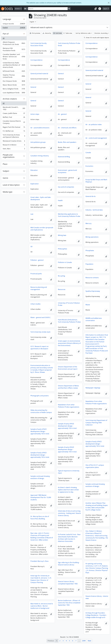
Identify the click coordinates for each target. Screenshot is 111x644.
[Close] (109, 3)
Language (7, 19)
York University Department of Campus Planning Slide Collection (96, 423)
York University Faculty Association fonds (39, 44)
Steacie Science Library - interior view (97, 597)
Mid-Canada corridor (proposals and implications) (42, 229)
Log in (105, 9)
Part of (6, 34)
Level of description (11, 185)
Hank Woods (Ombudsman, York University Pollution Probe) (69, 321)
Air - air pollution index (94, 124)
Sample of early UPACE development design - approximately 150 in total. (67, 426)
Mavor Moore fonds (14, 85)
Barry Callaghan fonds (14, 89)
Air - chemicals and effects (67, 128)
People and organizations (9, 156)
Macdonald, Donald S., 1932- (14, 108)
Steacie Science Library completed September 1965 (68, 583)
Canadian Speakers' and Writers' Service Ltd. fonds (14, 57)
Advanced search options (41, 27)
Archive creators (10, 99)
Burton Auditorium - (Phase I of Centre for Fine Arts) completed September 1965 (69, 603)
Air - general (62, 114)
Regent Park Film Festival (14, 128)
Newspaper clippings (93, 388)
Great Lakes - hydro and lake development (41, 198)
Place (5, 164)
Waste (88, 305)
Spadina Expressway (93, 291)
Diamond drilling (64, 157)
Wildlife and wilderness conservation (94, 319)
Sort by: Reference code (83, 33)
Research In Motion (14, 145)
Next (90, 641)
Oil (31, 247)
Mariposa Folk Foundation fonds (14, 49)
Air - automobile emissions (40, 128)
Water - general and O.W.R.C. (41, 317)
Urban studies (36, 304)
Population (89, 264)
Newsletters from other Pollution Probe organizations (96, 402)
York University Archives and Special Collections (14, 136)
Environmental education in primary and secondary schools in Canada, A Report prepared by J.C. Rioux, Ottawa (42, 369)
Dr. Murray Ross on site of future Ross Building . (40, 518)
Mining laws (62, 235)
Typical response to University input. (69, 472)
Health (60, 200)
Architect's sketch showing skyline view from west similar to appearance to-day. (68, 490)
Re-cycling (61, 276)
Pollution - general (37, 260)
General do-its (91, 196)
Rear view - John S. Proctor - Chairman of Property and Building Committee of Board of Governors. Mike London (42, 537)
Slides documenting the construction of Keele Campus (41, 411)
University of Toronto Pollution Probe (69, 304)
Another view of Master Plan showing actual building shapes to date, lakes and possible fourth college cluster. (97, 506)
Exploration (35, 184)
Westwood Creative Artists (14, 141)
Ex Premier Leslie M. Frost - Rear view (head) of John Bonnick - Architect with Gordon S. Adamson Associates (69, 538)
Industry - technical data (94, 210)
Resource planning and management (39, 288)
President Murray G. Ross (40, 561)
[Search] (48, 9)
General (61, 74)
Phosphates (90, 250)
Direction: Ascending (101, 33)
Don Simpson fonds (14, 81)
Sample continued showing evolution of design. (40, 477)
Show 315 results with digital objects (96, 38)
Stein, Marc (14, 149)
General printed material (94, 70)
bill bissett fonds (14, 72)
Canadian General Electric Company (14, 122)
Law (32, 214)
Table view (68, 33)
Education (34, 170)
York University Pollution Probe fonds (69, 44)
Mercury (88, 223)
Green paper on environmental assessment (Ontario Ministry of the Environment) (69, 343)
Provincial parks (36, 274)
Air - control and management (96, 138)
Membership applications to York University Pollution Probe (69, 215)
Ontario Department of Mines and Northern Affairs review (68, 387)
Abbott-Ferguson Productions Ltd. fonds (14, 43)
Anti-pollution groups (38, 142)
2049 (84, 641)
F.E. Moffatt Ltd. (14, 131)
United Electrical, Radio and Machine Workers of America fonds (14, 65)
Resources (62, 289)
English (14, 28)
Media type (8, 192)
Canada (88, 153)
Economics (89, 166)
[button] (96, 9)
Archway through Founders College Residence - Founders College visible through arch (96, 615)
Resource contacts (92, 278)
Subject (6, 171)
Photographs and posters (40, 396)
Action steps (35, 114)
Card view (58, 33)
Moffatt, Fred (14, 118)
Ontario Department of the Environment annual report (68, 368)
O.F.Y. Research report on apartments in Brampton (40, 348)
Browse (18, 9)
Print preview (35, 33)
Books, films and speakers (67, 142)
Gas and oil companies (66, 187)
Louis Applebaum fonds (14, 93)
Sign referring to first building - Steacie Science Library (69, 564)
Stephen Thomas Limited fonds (14, 76)
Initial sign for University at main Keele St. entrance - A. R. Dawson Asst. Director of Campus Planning (41, 579)
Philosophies (63, 249)
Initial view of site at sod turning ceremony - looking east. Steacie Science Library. (69, 513)
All (4, 38)
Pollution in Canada (65, 262)
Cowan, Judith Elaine (14, 114)
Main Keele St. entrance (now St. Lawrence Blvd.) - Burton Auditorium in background (42, 606)
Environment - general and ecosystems (67, 171)
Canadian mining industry (40, 156)
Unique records (14, 24)
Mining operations (92, 237)
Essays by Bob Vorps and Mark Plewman (96, 181)
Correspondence (91, 43)
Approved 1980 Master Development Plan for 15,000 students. (41, 497)
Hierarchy (47, 33)
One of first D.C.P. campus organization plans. (95, 466)
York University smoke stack (40, 332)
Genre (5, 178)
